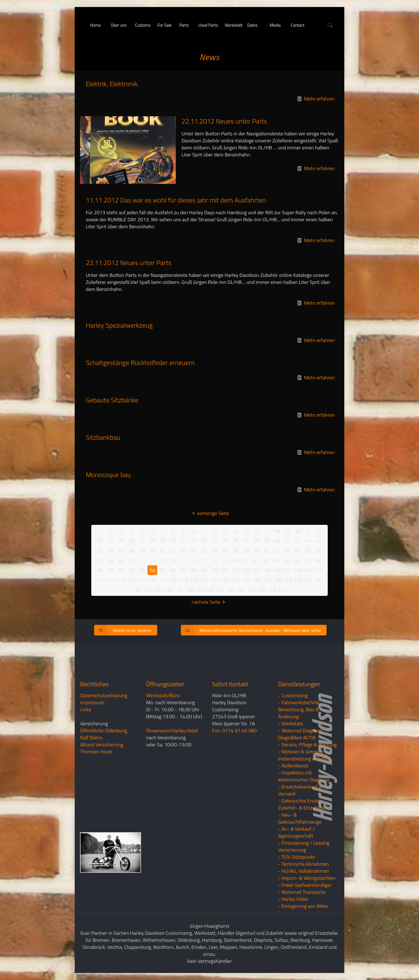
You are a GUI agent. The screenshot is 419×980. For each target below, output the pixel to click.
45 (100, 551)
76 (194, 560)
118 (173, 580)
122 (215, 580)
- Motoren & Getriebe (301, 752)
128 (277, 580)
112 (111, 580)
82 (256, 560)
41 (287, 541)
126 (256, 580)
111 (100, 580)
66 (318, 551)
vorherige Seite (210, 513)
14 (235, 531)
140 (210, 590)
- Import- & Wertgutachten (307, 878)
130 (298, 580)
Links (86, 709)
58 (235, 551)
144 (251, 590)
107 (287, 570)
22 (318, 531)
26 (131, 541)
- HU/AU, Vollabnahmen (303, 871)
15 (246, 531)
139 (199, 590)
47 (121, 551)
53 (183, 551)
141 (220, 590)
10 (194, 531)
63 (287, 551)
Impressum (92, 702)
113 (121, 580)
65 (308, 551)
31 (183, 541)
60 (256, 551)
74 (173, 560)
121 (204, 580)
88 (318, 560)
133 (137, 590)
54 (194, 551)
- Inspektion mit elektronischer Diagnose (304, 776)
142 (230, 590)
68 (111, 560)
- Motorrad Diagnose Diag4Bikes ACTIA (300, 734)
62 (277, 551)
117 (163, 580)
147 (282, 590)
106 (277, 570)
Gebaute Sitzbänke (112, 400)
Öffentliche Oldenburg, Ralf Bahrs (104, 734)
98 (194, 570)
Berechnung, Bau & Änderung (298, 713)
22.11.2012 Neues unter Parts (224, 121)
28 (152, 541)
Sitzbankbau (103, 437)
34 (215, 541)
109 (308, 570)
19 (287, 531)
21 (308, 531)
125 (246, 580)
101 (225, 570)
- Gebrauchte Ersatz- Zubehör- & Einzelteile (302, 804)
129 (287, 580)
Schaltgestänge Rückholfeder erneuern (140, 363)
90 (111, 570)
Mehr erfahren (319, 99)
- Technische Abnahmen (303, 864)
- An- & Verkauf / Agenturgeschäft (296, 832)
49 (142, 551)
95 (163, 570)
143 (241, 590)
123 (225, 580)
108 (298, 570)
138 (189, 590)
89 (100, 570)
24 (111, 541)
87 (308, 560)
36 (235, 541)
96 (173, 570)
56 (215, 551)
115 (142, 580)
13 (225, 531)
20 (298, 531)
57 (225, 551)
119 (183, 580)
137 (178, 590)
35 (225, 541)
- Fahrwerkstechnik (299, 702)
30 (173, 541)
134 (147, 590)
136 (168, 590)
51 (163, 551)
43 (308, 541)
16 (256, 531)
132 (318, 580)
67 (100, 560)
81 (246, 560)
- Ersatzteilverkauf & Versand (300, 790)
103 (246, 570)
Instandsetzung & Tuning (304, 759)
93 (142, 570)
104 (256, 570)
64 (298, 551)
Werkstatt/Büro (163, 695)
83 (267, 560)
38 (256, 541)
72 (152, 560)
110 (318, 570)
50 (152, 551)
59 (246, 551)
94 (152, 570)
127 (267, 580)
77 (204, 560)
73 (163, 560)
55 (204, 551)
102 (235, 570)
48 (131, 551)
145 (261, 590)
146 (272, 590)
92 (131, 570)
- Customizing (293, 695)
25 (121, 541)
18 (277, 531)
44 (318, 541)
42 (298, 541)
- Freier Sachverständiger (305, 885)
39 (267, 541)
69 (121, 560)
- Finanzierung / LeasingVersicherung (304, 846)
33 (204, 541)
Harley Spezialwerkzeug (119, 325)
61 (267, 551)
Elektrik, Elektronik (112, 84)
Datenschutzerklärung (103, 695)
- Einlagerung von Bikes (303, 906)
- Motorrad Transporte (302, 892)
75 (183, 560)
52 (173, 551)
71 (142, 560)
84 (277, 560)
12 (215, 531)
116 (152, 580)
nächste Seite (209, 602)
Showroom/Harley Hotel (172, 731)
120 (194, 580)
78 (215, 560)
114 (131, 580)
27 (142, 541)
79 (225, 560)
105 (267, 570)
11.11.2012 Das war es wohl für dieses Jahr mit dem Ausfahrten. (176, 200)
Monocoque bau (108, 475)
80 (235, 560)
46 (111, 551)
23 (100, 541)
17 (267, 531)
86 (298, 560)
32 (194, 541)
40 (277, 541)
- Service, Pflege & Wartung (307, 745)
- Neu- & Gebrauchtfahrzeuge (300, 818)
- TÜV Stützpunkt (296, 857)
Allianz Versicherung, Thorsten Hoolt (102, 748)
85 (287, 560)
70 (131, 560)
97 (183, 570)
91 (121, 570)
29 (163, 541)
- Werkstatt (290, 723)
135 (158, 590)
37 (246, 541)
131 (308, 580)
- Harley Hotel (293, 899)
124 (235, 580)
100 (215, 570)
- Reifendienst (293, 766)
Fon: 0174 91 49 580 (234, 731)
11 (204, 531)
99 (204, 570)
